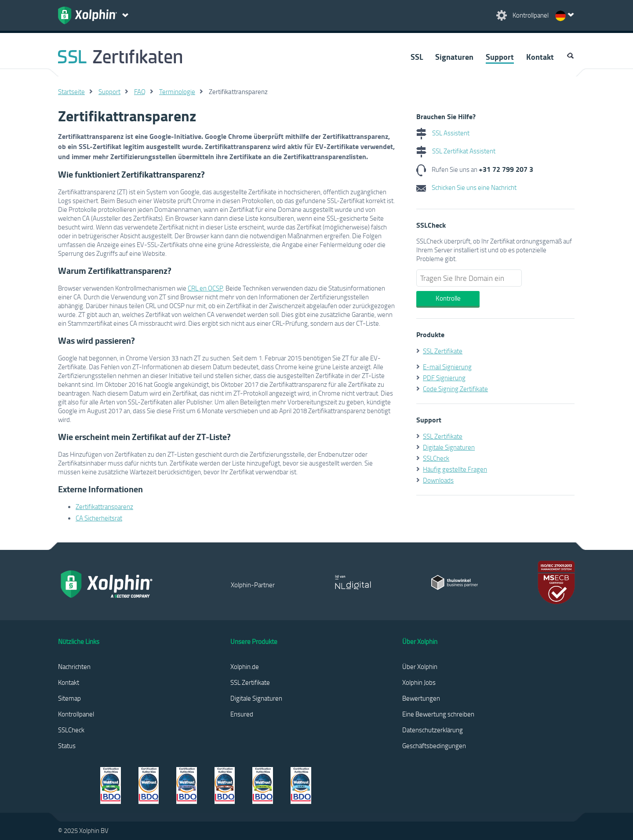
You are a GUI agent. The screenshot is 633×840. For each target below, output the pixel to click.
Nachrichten (74, 666)
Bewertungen (421, 698)
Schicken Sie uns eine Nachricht (466, 187)
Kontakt (540, 57)
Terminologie (177, 91)
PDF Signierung (444, 378)
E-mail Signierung (447, 367)
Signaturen (454, 57)
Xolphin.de (245, 666)
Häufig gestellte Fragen (455, 469)
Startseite (71, 91)
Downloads (438, 480)
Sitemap (69, 698)
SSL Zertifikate (443, 351)
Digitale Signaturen (449, 447)
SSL (417, 57)
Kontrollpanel (76, 714)
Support (500, 57)
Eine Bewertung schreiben (438, 714)
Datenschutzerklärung (433, 730)
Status (67, 745)
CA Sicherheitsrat (99, 518)
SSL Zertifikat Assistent (456, 151)
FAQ (140, 91)
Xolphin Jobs (419, 682)
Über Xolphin (420, 666)
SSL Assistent (443, 133)
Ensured (242, 714)
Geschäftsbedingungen (434, 745)
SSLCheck (436, 458)
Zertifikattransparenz (104, 506)
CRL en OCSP (205, 288)
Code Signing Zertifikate (455, 389)
